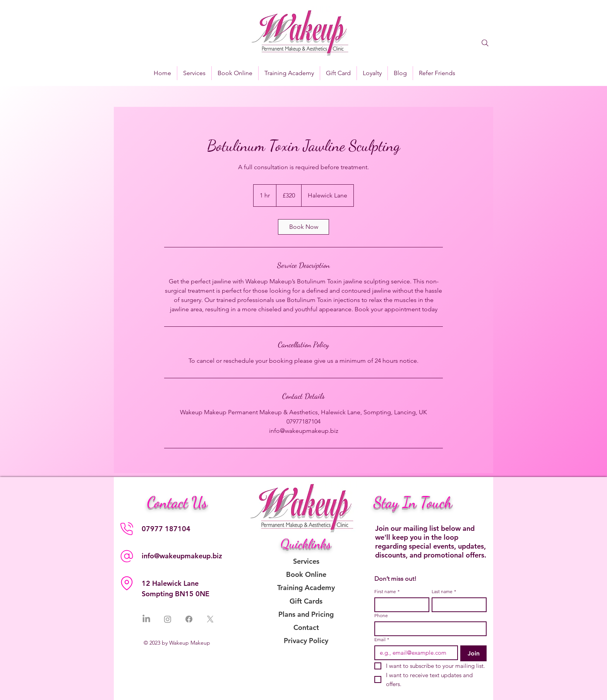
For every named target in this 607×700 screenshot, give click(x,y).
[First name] (400, 605)
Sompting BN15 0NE (176, 594)
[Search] (485, 43)
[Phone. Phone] (428, 629)
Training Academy (306, 588)
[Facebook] (189, 619)
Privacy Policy (306, 641)
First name (387, 591)
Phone (381, 615)
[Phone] (127, 528)
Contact (306, 627)
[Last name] (457, 605)
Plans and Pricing (306, 614)
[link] (303, 227)
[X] (210, 619)
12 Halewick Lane (170, 583)
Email (382, 639)
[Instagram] (168, 619)
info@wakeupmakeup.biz (182, 556)
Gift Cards (306, 601)
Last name (444, 591)
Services (306, 561)
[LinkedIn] (146, 619)
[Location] (127, 583)
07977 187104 (166, 529)
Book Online (306, 574)
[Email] (414, 653)
